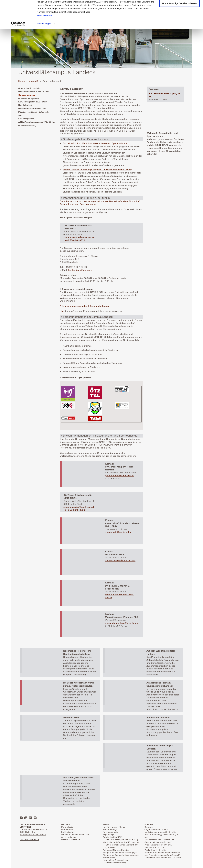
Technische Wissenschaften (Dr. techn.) (164, 858)
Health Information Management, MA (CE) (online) (121, 846)
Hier (62, 311)
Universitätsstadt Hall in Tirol (32, 108)
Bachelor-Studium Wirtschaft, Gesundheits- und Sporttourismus (95, 143)
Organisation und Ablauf (156, 829)
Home (22, 81)
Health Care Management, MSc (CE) (120, 840)
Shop (21, 115)
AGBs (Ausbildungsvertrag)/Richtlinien (37, 122)
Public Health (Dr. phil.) (156, 850)
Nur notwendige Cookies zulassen (179, 15)
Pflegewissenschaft (71, 840)
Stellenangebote (26, 119)
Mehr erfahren (44, 27)
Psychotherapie (110, 832)
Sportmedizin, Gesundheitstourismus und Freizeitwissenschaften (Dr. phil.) (162, 854)
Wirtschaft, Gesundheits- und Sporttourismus (75, 836)
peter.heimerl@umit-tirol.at (119, 476)
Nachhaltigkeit (25, 105)
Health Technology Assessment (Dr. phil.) (161, 836)
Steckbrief (149, 827)
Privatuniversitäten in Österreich (33, 112)
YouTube (35, 818)
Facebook (21, 818)
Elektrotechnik (68, 832)
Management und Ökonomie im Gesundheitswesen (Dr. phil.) (160, 841)
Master (106, 824)
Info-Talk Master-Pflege (114, 827)
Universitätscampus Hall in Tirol (33, 92)
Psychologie (67, 827)
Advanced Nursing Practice (116, 850)
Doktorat (149, 824)
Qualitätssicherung (27, 125)
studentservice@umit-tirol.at (79, 237)
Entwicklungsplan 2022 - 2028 (32, 102)
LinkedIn (26, 818)
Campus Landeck (27, 95)
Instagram (30, 818)
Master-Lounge (110, 829)
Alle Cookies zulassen (179, 7)
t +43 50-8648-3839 (74, 240)
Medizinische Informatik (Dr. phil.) (161, 832)
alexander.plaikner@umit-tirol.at (122, 623)
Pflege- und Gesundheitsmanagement (121, 855)
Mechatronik (67, 829)
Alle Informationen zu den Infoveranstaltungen (85, 306)
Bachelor (66, 824)
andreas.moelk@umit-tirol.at (120, 560)
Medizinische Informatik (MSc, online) (121, 842)
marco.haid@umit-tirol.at (118, 532)
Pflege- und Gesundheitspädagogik (120, 852)
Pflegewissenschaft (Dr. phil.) (158, 845)
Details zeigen (44, 36)
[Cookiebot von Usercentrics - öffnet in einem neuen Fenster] (18, 36)
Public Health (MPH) (113, 837)
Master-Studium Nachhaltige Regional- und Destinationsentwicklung (97, 170)
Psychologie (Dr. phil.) (155, 847)
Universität (33, 81)
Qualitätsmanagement (29, 98)
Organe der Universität (29, 88)
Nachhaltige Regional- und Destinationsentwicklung (116, 861)
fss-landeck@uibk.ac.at (81, 270)
